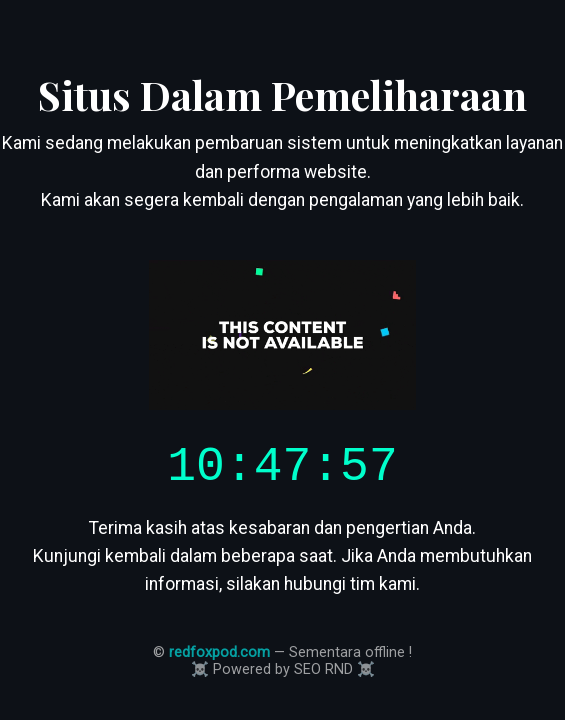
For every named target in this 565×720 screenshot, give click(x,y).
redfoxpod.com (219, 658)
